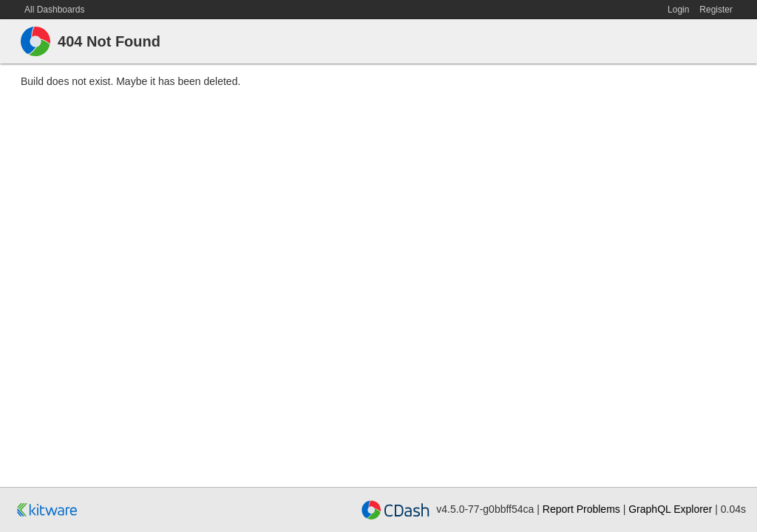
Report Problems (581, 509)
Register (716, 10)
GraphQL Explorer (672, 509)
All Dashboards (54, 10)
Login (678, 10)
